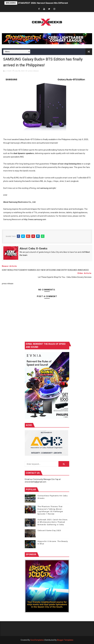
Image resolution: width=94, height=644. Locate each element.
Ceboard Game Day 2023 (49, 530)
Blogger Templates (65, 640)
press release (33, 71)
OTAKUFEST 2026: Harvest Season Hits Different (43, 3)
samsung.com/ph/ (48, 188)
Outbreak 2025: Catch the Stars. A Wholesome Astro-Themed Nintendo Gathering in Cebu (53, 522)
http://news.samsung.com (35, 219)
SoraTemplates (37, 640)
